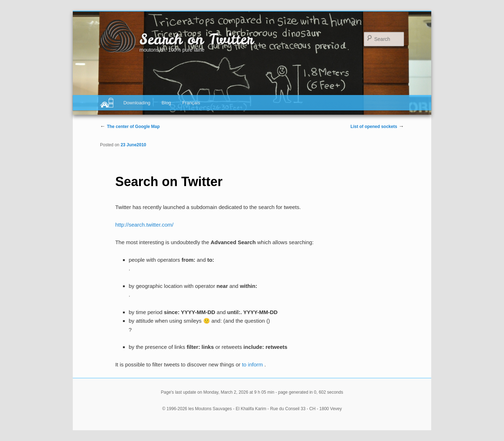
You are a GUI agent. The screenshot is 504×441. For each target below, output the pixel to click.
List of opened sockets (374, 127)
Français (191, 103)
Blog (166, 103)
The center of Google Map (133, 127)
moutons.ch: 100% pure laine (172, 50)
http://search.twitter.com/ (144, 225)
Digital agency (107, 103)
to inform (253, 364)
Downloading (137, 103)
